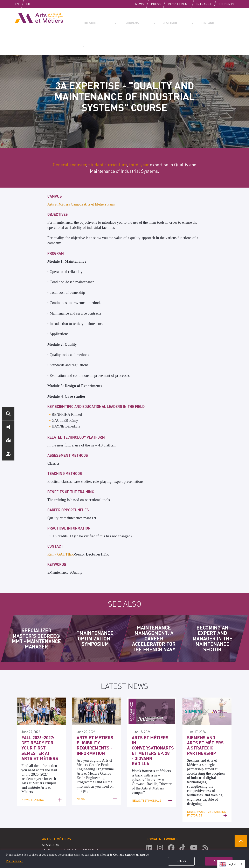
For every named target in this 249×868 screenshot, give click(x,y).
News (139, 4)
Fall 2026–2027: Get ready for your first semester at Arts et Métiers (41, 719)
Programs (120, 20)
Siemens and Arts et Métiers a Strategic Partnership (206, 717)
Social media (8, 427)
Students (226, 4)
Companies (177, 20)
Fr (37, 4)
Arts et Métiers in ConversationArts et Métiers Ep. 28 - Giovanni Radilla (149, 719)
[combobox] (231, 864)
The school (90, 20)
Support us (8, 454)
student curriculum (108, 140)
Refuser (181, 861)
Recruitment (178, 4)
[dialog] (124, 859)
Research (149, 20)
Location (8, 440)
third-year (139, 140)
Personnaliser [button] (14, 861)
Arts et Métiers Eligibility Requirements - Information (92, 719)
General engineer (69, 140)
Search (8, 414)
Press (156, 4)
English (21, 4)
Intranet (204, 4)
